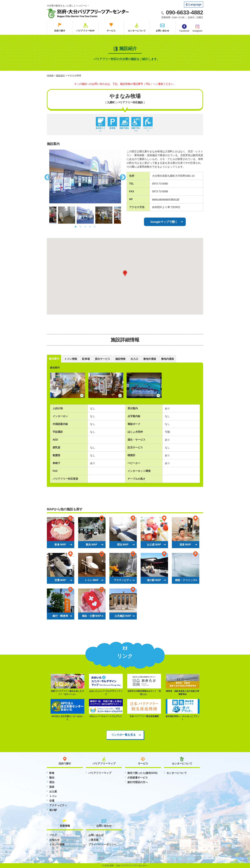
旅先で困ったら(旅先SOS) (142, 773)
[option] (85, 176)
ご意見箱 (93, 840)
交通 (52, 801)
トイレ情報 (71, 359)
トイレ (53, 796)
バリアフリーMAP (85, 31)
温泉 (52, 787)
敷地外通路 (150, 359)
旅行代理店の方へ (138, 782)
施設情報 (120, 359)
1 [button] (76, 227)
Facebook (184, 28)
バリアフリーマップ (100, 773)
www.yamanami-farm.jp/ (166, 199)
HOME (50, 75)
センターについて (137, 31)
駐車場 (86, 359)
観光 (52, 778)
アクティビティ (58, 805)
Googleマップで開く (164, 222)
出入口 (134, 359)
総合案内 (54, 359)
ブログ (53, 835)
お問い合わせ (162, 31)
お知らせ (54, 840)
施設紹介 (61, 75)
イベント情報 (57, 844)
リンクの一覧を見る (123, 735)
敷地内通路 (168, 359)
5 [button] (95, 227)
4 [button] (90, 227)
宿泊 (52, 782)
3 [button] (85, 227)
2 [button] (80, 227)
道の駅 (53, 810)
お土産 (53, 791)
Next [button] (123, 176)
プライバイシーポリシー (102, 844)
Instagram (197, 28)
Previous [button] (47, 176)
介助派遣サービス (138, 778)
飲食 (52, 773)
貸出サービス (103, 359)
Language (194, 4)
